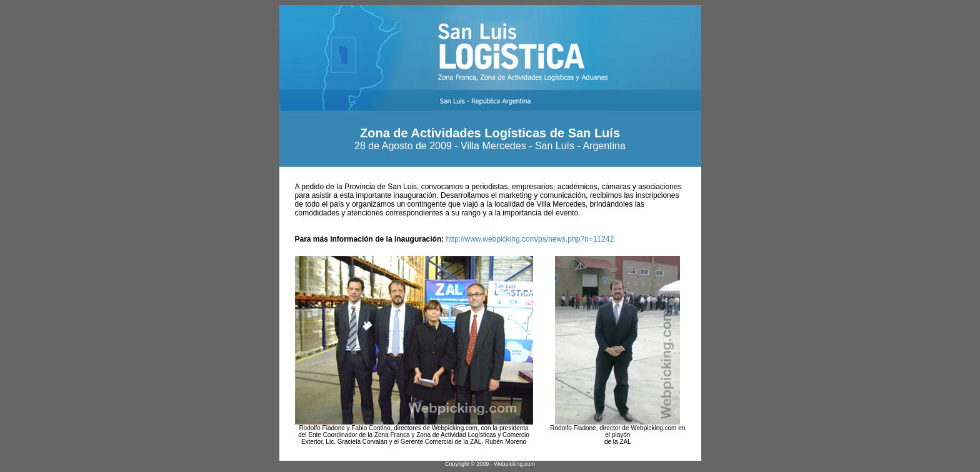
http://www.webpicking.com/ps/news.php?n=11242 (529, 239)
